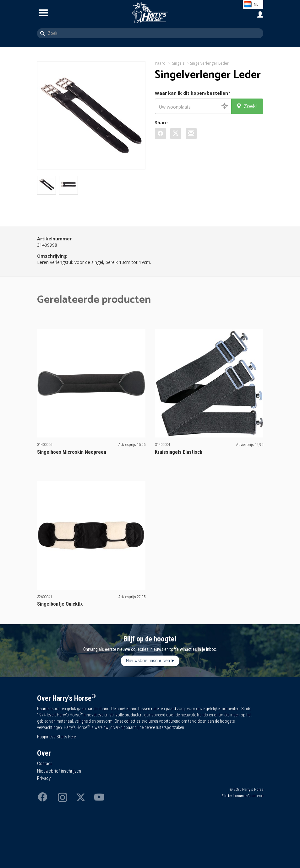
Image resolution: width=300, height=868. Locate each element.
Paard (160, 63)
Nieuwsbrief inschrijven (148, 661)
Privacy (44, 778)
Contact (44, 764)
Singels (178, 63)
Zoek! (246, 106)
